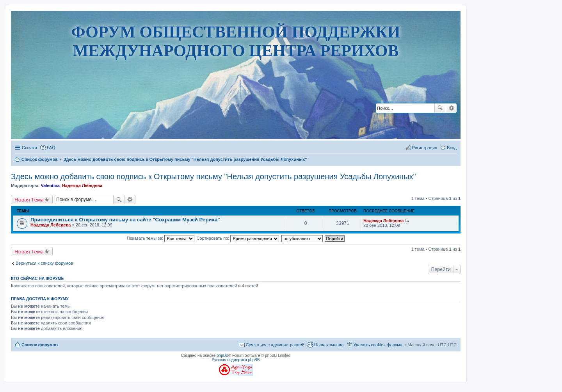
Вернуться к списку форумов (44, 263)
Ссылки (29, 148)
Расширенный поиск (451, 108)
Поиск (440, 108)
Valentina (50, 185)
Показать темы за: (161, 238)
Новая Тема (29, 200)
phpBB (222, 355)
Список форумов (40, 345)
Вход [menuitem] (452, 148)
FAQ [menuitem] (51, 148)
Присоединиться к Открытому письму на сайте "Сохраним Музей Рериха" (125, 220)
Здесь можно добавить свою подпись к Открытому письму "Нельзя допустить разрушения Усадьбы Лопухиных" (213, 176)
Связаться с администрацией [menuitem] (275, 345)
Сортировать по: (238, 238)
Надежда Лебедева (82, 185)
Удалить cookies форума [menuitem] (378, 345)
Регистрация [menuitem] (425, 148)
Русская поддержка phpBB (236, 360)
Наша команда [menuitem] (329, 345)
